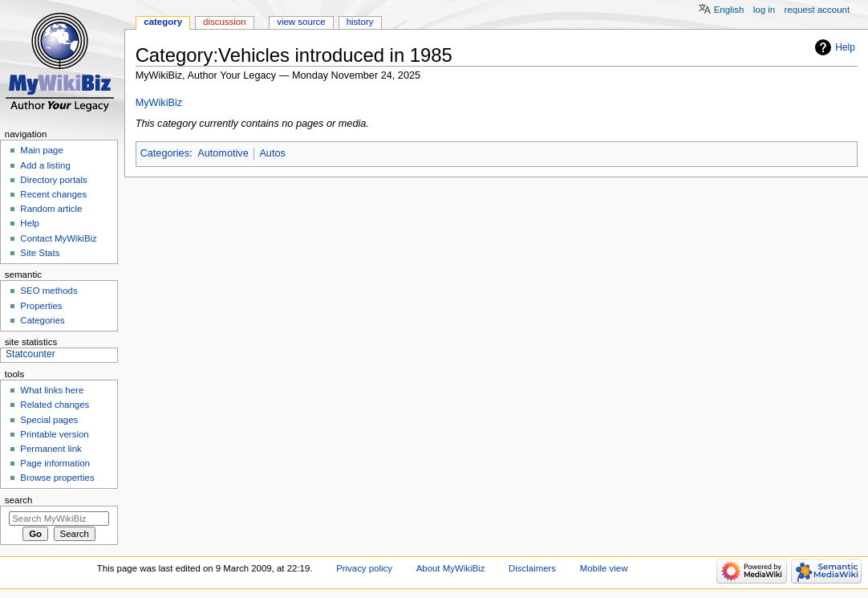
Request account (817, 10)
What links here (52, 390)
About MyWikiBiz (451, 568)
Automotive (223, 153)
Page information (55, 463)
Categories (165, 153)
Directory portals (53, 180)
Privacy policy (364, 568)
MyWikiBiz (159, 103)
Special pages (49, 420)
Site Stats (40, 253)
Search (19, 500)
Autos (272, 153)
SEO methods (49, 291)
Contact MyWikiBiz (58, 238)
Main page (42, 150)
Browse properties (57, 478)
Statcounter (30, 354)
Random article (51, 209)
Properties (41, 306)
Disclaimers (532, 568)
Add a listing (45, 165)
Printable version (54, 434)
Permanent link (51, 449)
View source (301, 22)
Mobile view (604, 568)
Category (163, 22)
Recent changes (53, 194)
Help (845, 47)
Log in (764, 10)
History (360, 22)
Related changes (55, 405)
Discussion (224, 22)
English (729, 10)
